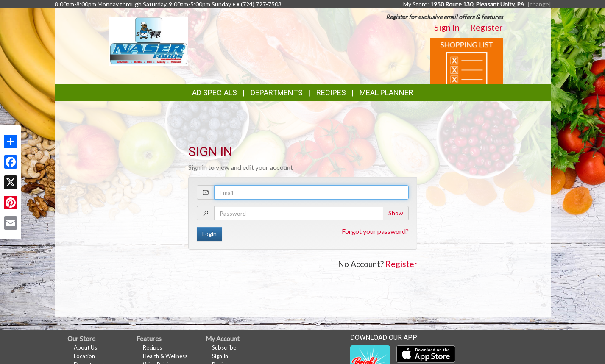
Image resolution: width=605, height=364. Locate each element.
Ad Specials (215, 93)
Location (84, 356)
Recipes (331, 93)
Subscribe (224, 347)
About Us (85, 347)
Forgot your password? (375, 231)
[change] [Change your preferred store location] (539, 4)
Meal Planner (386, 93)
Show (396, 213)
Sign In (447, 27)
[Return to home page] (148, 40)
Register (487, 27)
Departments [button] (277, 93)
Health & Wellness (165, 356)
